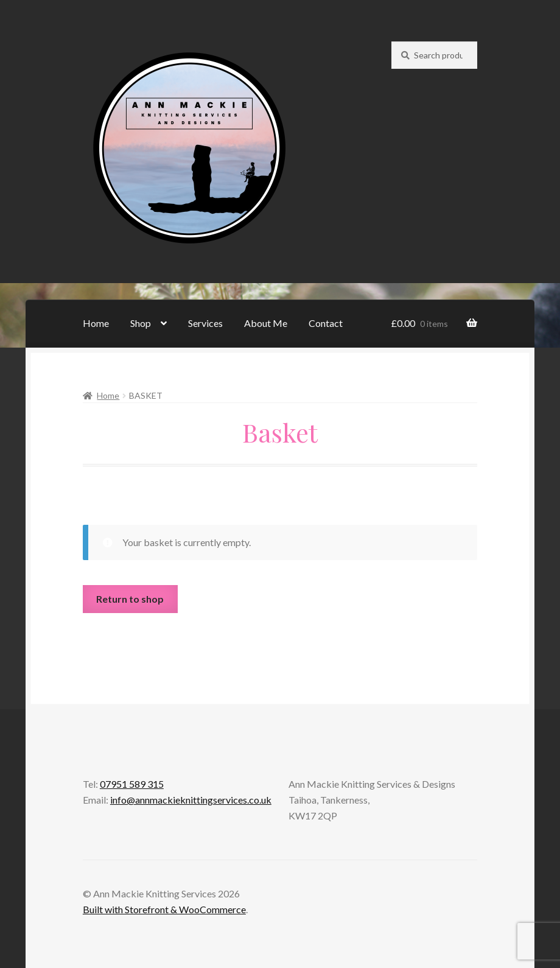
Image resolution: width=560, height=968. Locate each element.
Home (96, 323)
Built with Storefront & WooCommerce (164, 909)
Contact (326, 323)
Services (205, 323)
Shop (141, 323)
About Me (266, 323)
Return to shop (130, 599)
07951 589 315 (132, 784)
